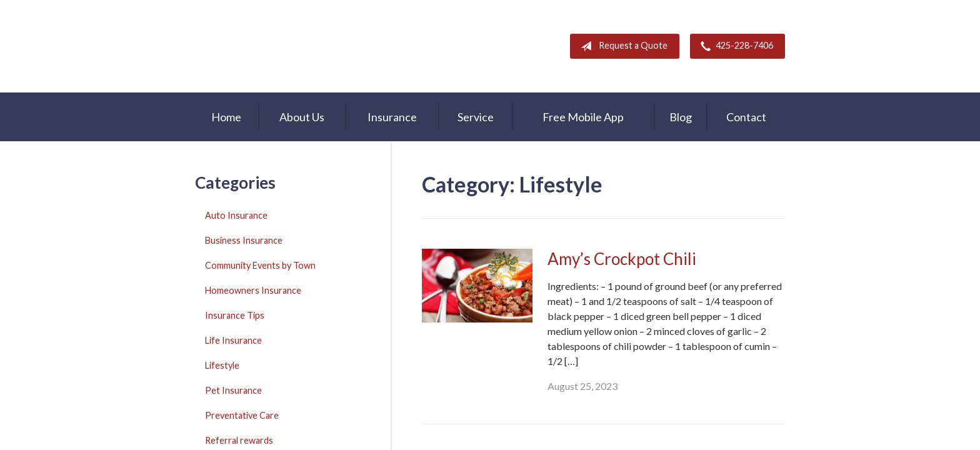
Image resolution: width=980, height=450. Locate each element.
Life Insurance (233, 340)
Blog (681, 117)
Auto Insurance (236, 215)
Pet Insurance (233, 390)
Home (226, 117)
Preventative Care (242, 415)
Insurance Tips (235, 315)
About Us (302, 117)
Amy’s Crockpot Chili (622, 259)
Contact (746, 117)
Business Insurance (244, 240)
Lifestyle (222, 365)
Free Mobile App (583, 117)
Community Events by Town (260, 265)
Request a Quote (622, 46)
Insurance (392, 117)
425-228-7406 (734, 46)
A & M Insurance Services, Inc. (273, 46)
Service (476, 117)
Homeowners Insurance (253, 290)
